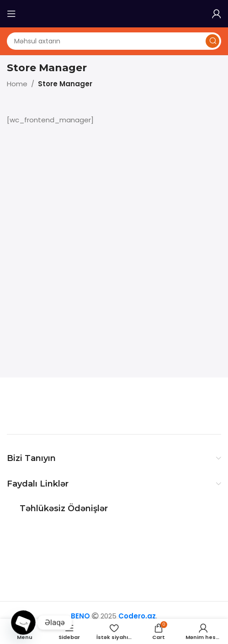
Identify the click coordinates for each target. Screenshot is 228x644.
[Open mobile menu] (11, 14)
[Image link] (64, 405)
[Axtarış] (114, 41)
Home (17, 84)
